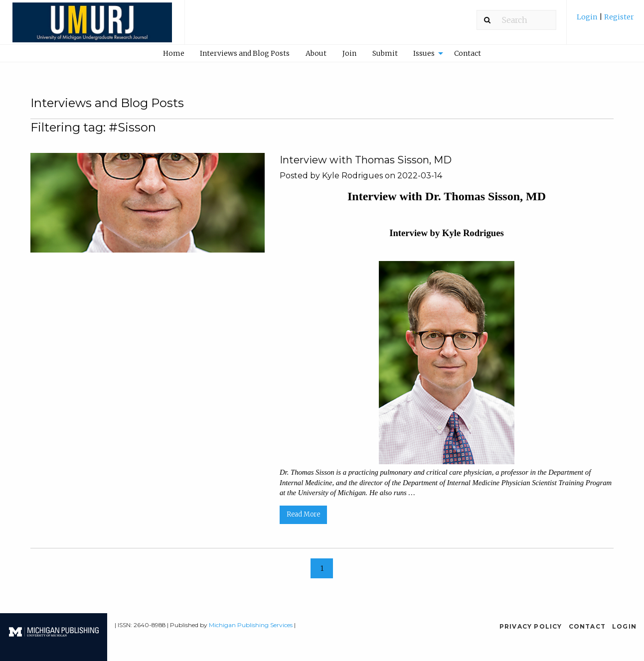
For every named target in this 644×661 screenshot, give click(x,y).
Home (174, 53)
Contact (468, 53)
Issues (424, 53)
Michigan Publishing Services (251, 625)
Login (588, 17)
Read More (303, 514)
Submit (385, 53)
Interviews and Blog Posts (245, 53)
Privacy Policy (531, 626)
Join (349, 53)
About (316, 53)
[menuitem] (605, 21)
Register (618, 17)
